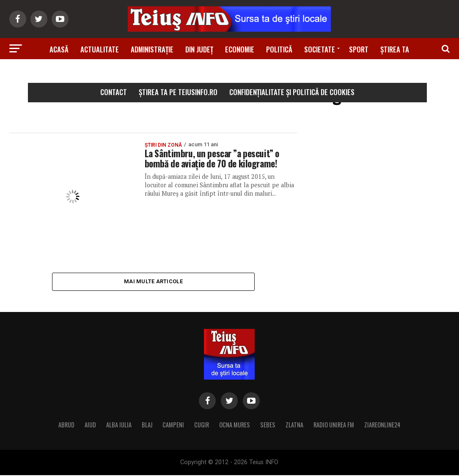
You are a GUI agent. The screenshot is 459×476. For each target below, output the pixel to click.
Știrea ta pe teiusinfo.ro (178, 92)
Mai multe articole (153, 282)
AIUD (90, 425)
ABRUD (66, 425)
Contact (114, 92)
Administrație (152, 49)
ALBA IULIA (119, 425)
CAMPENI (173, 425)
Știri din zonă (229, 73)
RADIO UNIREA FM (334, 425)
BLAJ (147, 425)
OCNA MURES (235, 425)
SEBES (268, 425)
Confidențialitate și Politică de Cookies (292, 92)
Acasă (59, 49)
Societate (320, 49)
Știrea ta (395, 49)
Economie (240, 49)
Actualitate (100, 49)
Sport (359, 49)
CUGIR (202, 425)
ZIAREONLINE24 (382, 425)
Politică (279, 49)
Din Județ (199, 49)
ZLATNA (294, 425)
